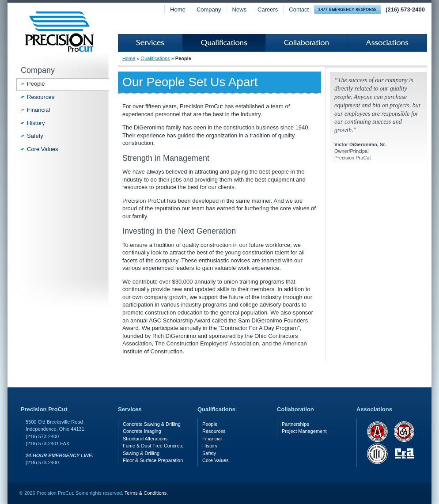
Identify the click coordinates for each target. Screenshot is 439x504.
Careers (268, 9)
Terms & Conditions (146, 493)
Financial (38, 110)
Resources (41, 97)
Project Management (304, 431)
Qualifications (224, 43)
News (240, 9)
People (36, 84)
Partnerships (295, 424)
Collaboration (306, 43)
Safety (35, 136)
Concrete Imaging (142, 431)
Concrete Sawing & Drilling (152, 424)
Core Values (43, 149)
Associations (387, 43)
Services (150, 43)
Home (178, 9)
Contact (299, 9)
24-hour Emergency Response (348, 9)
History (36, 123)
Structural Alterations (145, 439)
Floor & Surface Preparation (153, 460)
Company (209, 9)
